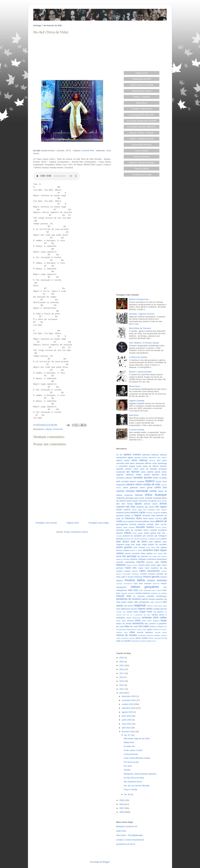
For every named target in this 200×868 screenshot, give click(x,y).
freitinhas (159, 518)
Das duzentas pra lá (133, 782)
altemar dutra (151, 463)
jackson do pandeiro (132, 536)
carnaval (142, 491)
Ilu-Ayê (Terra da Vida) (134, 778)
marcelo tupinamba (125, 562)
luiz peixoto (143, 556)
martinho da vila (159, 568)
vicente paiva (161, 632)
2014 (122, 677)
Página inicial (73, 523)
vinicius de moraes (127, 635)
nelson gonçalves (145, 587)
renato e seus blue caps (157, 606)
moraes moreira (148, 574)
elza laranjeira (149, 510)
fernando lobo (149, 515)
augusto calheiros (125, 475)
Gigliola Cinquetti (137, 401)
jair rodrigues (161, 536)
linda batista (147, 553)
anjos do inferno (151, 466)
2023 (122, 662)
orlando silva (124, 596)
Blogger (106, 862)
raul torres (129, 606)
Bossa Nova (142, 103)
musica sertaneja (157, 580)
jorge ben (130, 544)
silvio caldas (160, 617)
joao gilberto (155, 542)
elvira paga (137, 510)
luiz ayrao (158, 553)
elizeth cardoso (123, 510)
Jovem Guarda (142, 151)
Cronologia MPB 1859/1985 (142, 115)
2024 (122, 658)
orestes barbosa (143, 593)
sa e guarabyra (136, 615)
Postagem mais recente (46, 523)
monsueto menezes (131, 574)
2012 (122, 685)
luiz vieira (153, 556)
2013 (122, 681)
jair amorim (148, 536)
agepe (130, 457)
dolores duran (151, 504)
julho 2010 (127, 716)
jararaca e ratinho (148, 539)
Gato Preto (121, 831)
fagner (138, 515)
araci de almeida (149, 469)
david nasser (132, 501)
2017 (122, 673)
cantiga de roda (152, 484)
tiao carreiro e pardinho (156, 624)
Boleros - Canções (142, 97)
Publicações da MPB (142, 79)
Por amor (128, 766)
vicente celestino (145, 632)
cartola (153, 491)
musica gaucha (151, 577)
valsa (132, 632)
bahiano (156, 475)
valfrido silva (122, 632)
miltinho (135, 571)
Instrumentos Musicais (142, 145)
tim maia (120, 626)
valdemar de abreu (160, 630)
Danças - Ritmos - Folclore (142, 133)
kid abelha (162, 547)
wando (132, 638)
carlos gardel (146, 487)
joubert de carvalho (157, 544)
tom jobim (144, 626)
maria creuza (132, 565)
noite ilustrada (145, 590)
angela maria (135, 466)
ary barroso (133, 472)
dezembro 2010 (129, 696)
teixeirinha (138, 623)
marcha (140, 562)
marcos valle (153, 562)
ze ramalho (126, 641)
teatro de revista (124, 624)
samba (155, 615)
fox (123, 518)
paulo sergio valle (130, 602)
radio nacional (156, 602)
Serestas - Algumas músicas (142, 314)
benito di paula (160, 478)
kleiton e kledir (136, 550)
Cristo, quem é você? (133, 750)
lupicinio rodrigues (138, 559)
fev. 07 (127, 735)
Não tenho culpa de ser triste (137, 739)
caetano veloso (134, 484)
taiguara (156, 621)
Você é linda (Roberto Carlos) (137, 758)
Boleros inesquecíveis (139, 299)
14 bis (119, 455)
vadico (150, 629)
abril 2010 (127, 728)
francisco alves (134, 518)
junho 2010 (127, 720)
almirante (140, 463)
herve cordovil (150, 530)
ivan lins (161, 533)
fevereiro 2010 (129, 732)
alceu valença (140, 460)
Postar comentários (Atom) (76, 532)
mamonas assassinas (157, 559)
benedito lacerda (143, 478)
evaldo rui (129, 515)
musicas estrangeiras (124, 584)
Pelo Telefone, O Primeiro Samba (144, 343)
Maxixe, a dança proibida (140, 372)
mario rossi (144, 568)
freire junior (148, 518)
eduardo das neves (145, 507)
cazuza (139, 495)
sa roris (147, 615)
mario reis (131, 568)
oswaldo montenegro (157, 596)
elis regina (161, 507)
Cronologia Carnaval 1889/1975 (142, 127)
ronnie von (121, 612)
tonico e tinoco (157, 626)
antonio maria (132, 469)
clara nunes (139, 498)
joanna (164, 539)
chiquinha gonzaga (125, 498)
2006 (122, 812)
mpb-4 (124, 577)
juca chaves (139, 547)
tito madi (134, 626)
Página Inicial (142, 73)
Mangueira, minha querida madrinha (140, 774)
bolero (150, 481)
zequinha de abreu (139, 641)
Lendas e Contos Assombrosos (130, 840)
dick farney (127, 504)
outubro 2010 (128, 704)
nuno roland (156, 590)
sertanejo (147, 617)
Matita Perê (129, 742)
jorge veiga (141, 544)
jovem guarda (124, 547)
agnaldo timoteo (141, 457)
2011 (122, 689)
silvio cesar (121, 621)
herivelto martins (145, 527)
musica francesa (135, 577)
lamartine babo (151, 550)
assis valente (147, 472)
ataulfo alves (161, 472)
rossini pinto (132, 612)
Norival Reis (88, 151)
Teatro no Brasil (142, 168)
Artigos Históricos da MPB (142, 85)
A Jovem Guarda (137, 430)
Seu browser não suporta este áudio (57, 176)
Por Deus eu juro (131, 762)
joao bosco (123, 541)
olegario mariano (128, 593)
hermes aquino (161, 527)
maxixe (119, 571)
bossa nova (161, 481)
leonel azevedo (132, 553)
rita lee (134, 609)
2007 (122, 808)
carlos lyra (161, 487)
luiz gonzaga (129, 556)
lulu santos (162, 556)
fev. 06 (127, 794)
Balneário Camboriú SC (127, 826)
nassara (148, 583)
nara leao (138, 583)
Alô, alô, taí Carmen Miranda (137, 786)
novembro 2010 (129, 700)
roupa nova (146, 612)
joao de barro (139, 541)
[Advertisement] (72, 57)
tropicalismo (131, 629)
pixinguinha (144, 602)
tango (164, 620)
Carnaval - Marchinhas (142, 109)
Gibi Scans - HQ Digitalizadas (130, 835)
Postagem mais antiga (99, 523)
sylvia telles (147, 621)
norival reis (58, 429)
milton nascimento (149, 571)
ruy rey (126, 615)
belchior (129, 478)
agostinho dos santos (158, 457)
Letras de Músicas (142, 157)
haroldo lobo (153, 524)
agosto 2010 (128, 712)
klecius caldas (123, 550)
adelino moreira (132, 455)
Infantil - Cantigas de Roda (142, 139)
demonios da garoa (148, 501)
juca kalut (151, 547)
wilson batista (142, 638)
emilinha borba (123, 513)
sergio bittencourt (133, 618)
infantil (128, 533)
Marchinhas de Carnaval (140, 328)
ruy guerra (158, 612)
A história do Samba (138, 357)
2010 (122, 693)
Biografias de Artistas (142, 91)
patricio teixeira (149, 599)
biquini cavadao (137, 481)
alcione (152, 460)
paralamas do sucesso (129, 599)
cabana (48, 429)
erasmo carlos (138, 512)
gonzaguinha (122, 524)
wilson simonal (155, 638)
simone (130, 621)
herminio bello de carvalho (129, 530)
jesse (158, 539)
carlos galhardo (130, 487)
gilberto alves (149, 521)
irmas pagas (138, 533)
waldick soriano (160, 635)
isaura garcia (150, 533)
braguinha (121, 485)
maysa (127, 571)
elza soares (162, 510)
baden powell (143, 475)
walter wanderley (122, 638)
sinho (138, 620)
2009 (122, 800)
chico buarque (156, 495)
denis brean (162, 501)
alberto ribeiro (123, 460)
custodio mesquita (153, 498)
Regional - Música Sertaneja (142, 163)
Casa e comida (130, 789)
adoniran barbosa (151, 455)
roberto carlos (145, 609)
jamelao (120, 539)
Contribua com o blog (142, 175)
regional (140, 605)
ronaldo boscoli (160, 609)
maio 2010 (127, 724)
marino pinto (144, 565)
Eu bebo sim (129, 746)
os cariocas (139, 596)
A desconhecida (131, 754)
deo (118, 504)
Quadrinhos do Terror (126, 844)
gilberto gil (161, 521)
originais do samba (159, 593)
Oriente (127, 770)
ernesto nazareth (153, 513)
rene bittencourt (123, 609)
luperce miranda (123, 559)
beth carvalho (123, 481)
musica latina (135, 580)
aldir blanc (130, 463)
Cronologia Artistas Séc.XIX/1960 (142, 121)
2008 (122, 804)
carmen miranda (125, 491)
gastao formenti (136, 521)
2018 (122, 669)
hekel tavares (129, 527)
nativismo (156, 584)
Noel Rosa (134, 415)
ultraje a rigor (141, 630)
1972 (68, 151)
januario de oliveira (132, 539)
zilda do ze (151, 641)
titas (127, 626)
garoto (125, 521)
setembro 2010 (129, 708)
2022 (122, 665)
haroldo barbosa (137, 524)
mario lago (156, 565)
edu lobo (131, 507)
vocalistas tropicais (146, 635)
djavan (138, 504)
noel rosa (133, 590)
